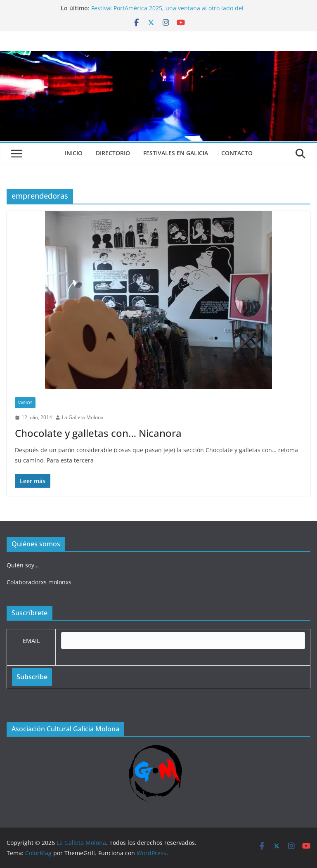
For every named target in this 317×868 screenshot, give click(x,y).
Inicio (74, 153)
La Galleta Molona (83, 417)
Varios (25, 403)
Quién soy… (23, 565)
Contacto (237, 153)
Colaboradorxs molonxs (39, 582)
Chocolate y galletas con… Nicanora (98, 433)
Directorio (113, 153)
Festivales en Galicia (176, 153)
